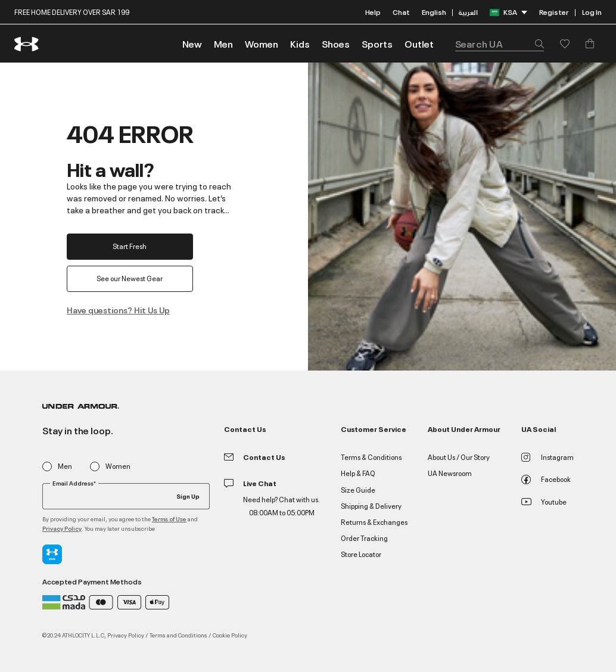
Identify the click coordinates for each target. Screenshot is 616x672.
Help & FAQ (358, 473)
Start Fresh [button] (130, 246)
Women (118, 466)
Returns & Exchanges (374, 522)
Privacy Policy (62, 528)
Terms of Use (169, 519)
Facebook (546, 479)
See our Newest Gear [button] (130, 278)
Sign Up (188, 496)
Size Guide (358, 489)
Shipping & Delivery (371, 505)
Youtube (544, 501)
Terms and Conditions (178, 634)
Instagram (547, 457)
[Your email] (126, 496)
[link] (192, 43)
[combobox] (500, 43)
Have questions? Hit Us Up (118, 309)
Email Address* (74, 483)
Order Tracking (364, 538)
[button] (223, 43)
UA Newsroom (450, 473)
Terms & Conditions (371, 457)
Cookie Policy (230, 634)
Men (65, 466)
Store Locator (361, 554)
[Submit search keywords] (536, 43)
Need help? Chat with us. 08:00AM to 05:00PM (281, 505)
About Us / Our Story (459, 457)
